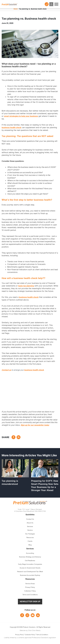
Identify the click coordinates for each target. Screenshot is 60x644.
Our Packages (30, 534)
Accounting (30, 553)
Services (30, 527)
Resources (30, 538)
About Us (30, 523)
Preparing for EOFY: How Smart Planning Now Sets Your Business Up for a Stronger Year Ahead (45, 486)
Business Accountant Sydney (30, 575)
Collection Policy (30, 591)
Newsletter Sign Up (30, 602)
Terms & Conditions (42, 635)
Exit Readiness (30, 561)
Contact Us (30, 519)
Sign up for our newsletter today (35, 425)
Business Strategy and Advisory (30, 557)
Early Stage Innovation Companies (30, 564)
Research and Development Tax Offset (30, 572)
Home (16, 9)
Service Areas (30, 584)
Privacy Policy (30, 587)
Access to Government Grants (30, 568)
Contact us (6, 370)
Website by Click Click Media (30, 630)
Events (30, 541)
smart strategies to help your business (21, 116)
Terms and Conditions (30, 595)
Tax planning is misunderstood (10, 483)
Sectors (30, 530)
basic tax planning (26, 286)
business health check (11, 127)
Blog (30, 545)
